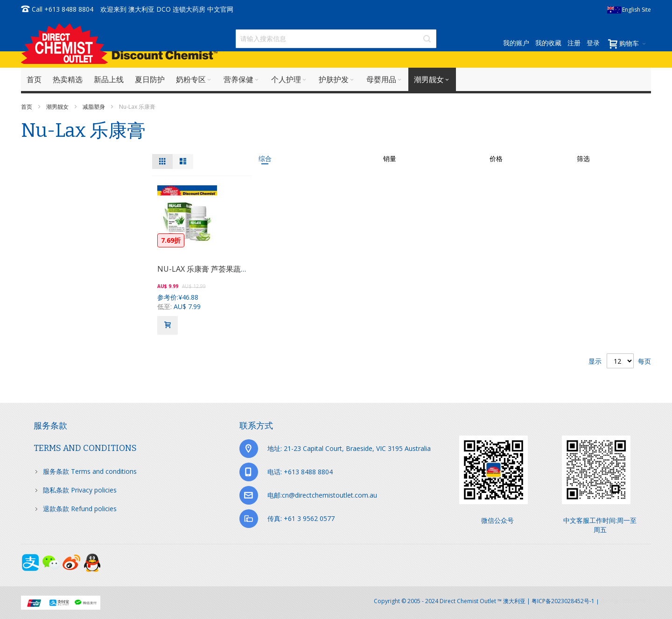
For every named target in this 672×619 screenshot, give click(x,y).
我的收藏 (548, 43)
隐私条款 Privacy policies (80, 490)
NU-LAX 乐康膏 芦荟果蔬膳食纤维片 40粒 (227, 269)
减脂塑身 (94, 107)
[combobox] (336, 39)
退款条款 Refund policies (80, 509)
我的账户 (516, 43)
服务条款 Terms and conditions (90, 471)
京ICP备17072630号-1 (626, 601)
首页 (27, 107)
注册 (574, 43)
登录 (593, 43)
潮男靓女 (58, 107)
